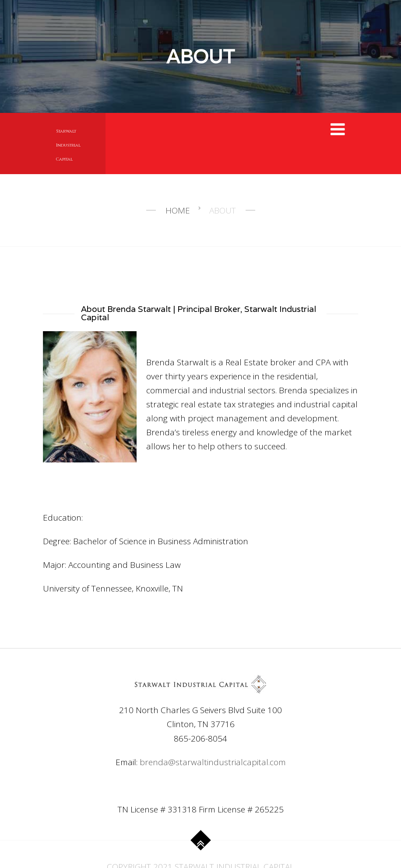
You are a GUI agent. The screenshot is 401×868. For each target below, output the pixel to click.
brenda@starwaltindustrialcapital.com (213, 762)
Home (178, 210)
